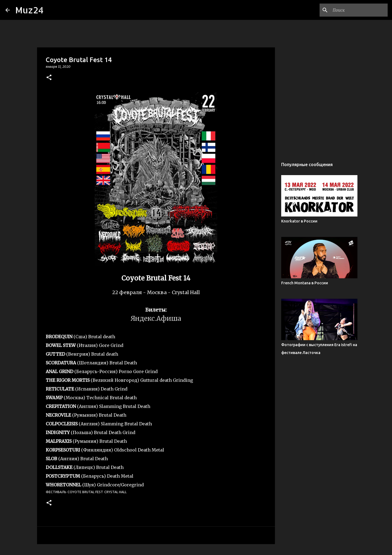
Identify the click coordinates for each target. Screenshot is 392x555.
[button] (49, 78)
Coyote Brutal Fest (85, 492)
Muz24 (29, 10)
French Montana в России (305, 283)
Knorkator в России (299, 221)
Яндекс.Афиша (156, 318)
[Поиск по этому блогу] (359, 10)
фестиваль (56, 492)
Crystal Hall (115, 492)
